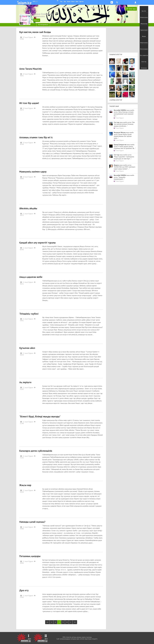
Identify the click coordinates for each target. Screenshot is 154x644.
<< (47, 622)
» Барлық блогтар (116, 100)
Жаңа (57, 8)
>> (75, 622)
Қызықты (82, 8)
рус (37, 1)
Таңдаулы (68, 8)
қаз (34, 1)
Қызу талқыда (97, 8)
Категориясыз (43, 24)
